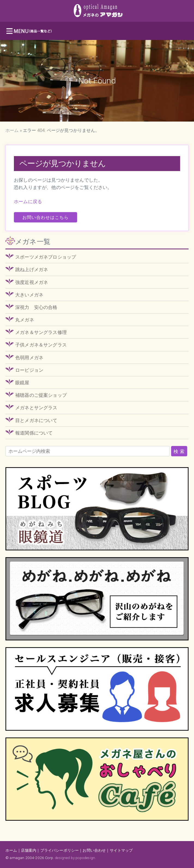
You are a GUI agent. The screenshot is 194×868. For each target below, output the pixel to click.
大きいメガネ (29, 295)
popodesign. (86, 858)
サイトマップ (121, 850)
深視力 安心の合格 (36, 307)
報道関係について (34, 433)
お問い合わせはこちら (46, 217)
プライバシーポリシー (60, 850)
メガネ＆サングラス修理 (41, 332)
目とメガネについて (36, 420)
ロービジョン (29, 370)
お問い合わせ (94, 850)
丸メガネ (25, 320)
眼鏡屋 (22, 383)
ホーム (12, 130)
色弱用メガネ (29, 358)
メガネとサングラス (36, 408)
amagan (17, 858)
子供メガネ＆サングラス (41, 345)
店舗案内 (29, 850)
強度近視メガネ (32, 282)
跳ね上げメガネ (32, 269)
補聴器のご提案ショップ (41, 395)
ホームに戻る (28, 201)
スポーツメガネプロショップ (46, 257)
